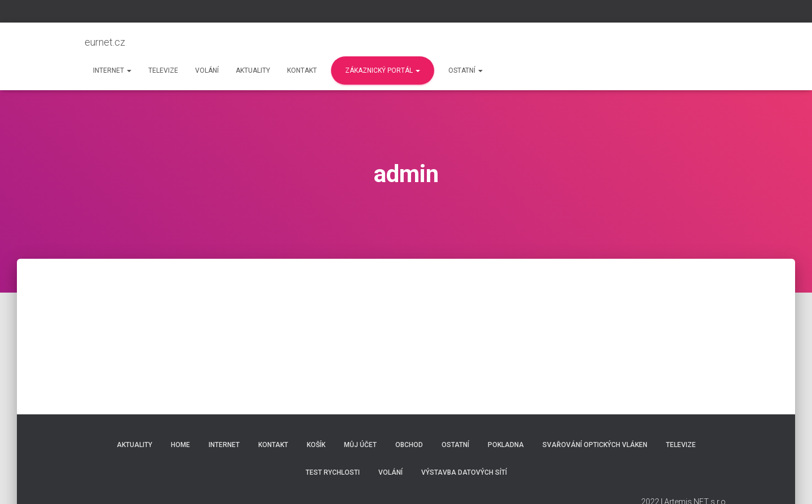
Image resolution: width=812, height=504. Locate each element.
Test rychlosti (333, 472)
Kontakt (302, 70)
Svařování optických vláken (595, 445)
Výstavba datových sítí (464, 472)
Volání (207, 70)
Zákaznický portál (383, 70)
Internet (112, 70)
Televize (163, 70)
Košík (316, 445)
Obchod (409, 445)
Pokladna (506, 445)
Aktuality (253, 70)
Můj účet (360, 445)
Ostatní (465, 70)
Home (180, 445)
